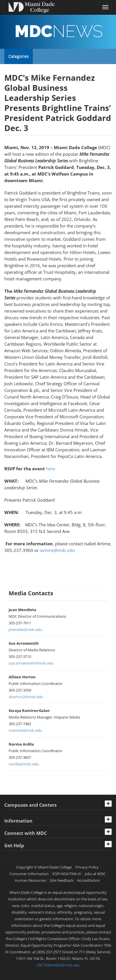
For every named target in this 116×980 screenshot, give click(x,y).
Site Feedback (62, 880)
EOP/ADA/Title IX (67, 874)
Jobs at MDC (95, 874)
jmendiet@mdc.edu (25, 629)
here (51, 469)
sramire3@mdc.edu (25, 730)
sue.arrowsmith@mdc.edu (31, 663)
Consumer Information (29, 874)
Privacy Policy (87, 867)
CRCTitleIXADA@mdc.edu (58, 965)
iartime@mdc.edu (57, 550)
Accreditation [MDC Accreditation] (89, 880)
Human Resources (30, 880)
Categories (18, 56)
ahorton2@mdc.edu (26, 697)
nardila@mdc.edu (24, 764)
